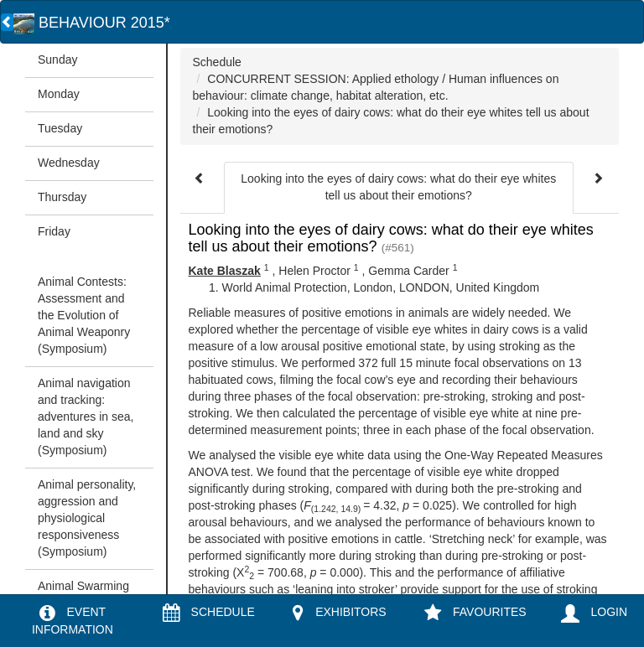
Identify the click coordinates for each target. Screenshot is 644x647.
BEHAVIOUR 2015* (92, 23)
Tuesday (60, 128)
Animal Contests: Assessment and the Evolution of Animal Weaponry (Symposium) (84, 315)
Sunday (57, 60)
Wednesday (69, 163)
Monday (59, 94)
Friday (54, 231)
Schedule (217, 62)
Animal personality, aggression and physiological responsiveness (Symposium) (87, 518)
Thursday (62, 197)
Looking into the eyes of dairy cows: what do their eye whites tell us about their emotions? (398, 187)
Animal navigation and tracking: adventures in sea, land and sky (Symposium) (86, 417)
